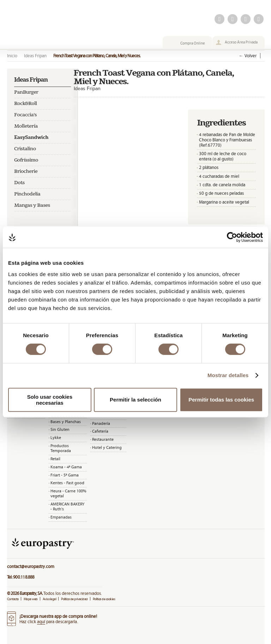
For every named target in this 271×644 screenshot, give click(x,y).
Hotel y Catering (107, 447)
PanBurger (26, 92)
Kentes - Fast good (67, 483)
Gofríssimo (26, 160)
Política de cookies (104, 599)
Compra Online (193, 43)
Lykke (56, 438)
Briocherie (26, 171)
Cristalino (25, 149)
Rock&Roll (26, 104)
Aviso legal (49, 599)
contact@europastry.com (31, 566)
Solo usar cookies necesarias (50, 400)
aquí (41, 622)
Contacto (13, 599)
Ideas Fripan (35, 56)
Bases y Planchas (66, 422)
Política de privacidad (74, 599)
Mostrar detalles (228, 375)
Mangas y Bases (32, 205)
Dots (19, 183)
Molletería (26, 126)
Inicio (12, 56)
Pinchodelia (27, 194)
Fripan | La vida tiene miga (56, 27)
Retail (55, 459)
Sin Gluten (60, 429)
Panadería (101, 423)
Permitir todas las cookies (221, 400)
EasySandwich (31, 137)
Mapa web (31, 599)
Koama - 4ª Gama (66, 467)
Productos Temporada (61, 448)
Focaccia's (25, 115)
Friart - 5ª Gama (65, 475)
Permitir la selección (135, 400)
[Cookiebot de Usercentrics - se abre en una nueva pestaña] (232, 237)
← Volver (248, 56)
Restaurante (103, 439)
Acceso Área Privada (241, 42)
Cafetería (100, 431)
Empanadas (61, 517)
